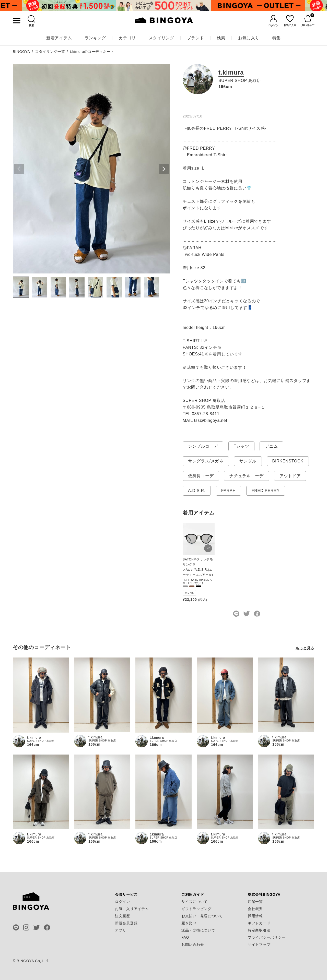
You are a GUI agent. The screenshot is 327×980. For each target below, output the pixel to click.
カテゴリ (127, 38)
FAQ (185, 937)
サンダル (248, 461)
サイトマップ (259, 945)
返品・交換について (198, 930)
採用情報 (255, 916)
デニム (271, 446)
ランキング (95, 38)
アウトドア (290, 476)
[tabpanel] (69, 5)
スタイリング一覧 (50, 52)
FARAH (229, 491)
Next (164, 169)
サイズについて (195, 902)
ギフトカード (259, 923)
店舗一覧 (255, 902)
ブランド (196, 38)
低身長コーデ (201, 476)
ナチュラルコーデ (247, 476)
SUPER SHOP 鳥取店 (240, 81)
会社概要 (255, 909)
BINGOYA (21, 52)
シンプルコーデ (203, 446)
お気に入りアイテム (132, 909)
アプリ (121, 930)
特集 (277, 38)
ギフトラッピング (196, 909)
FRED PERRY (266, 491)
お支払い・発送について (202, 916)
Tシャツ (242, 446)
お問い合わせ (193, 945)
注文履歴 (122, 916)
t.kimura (231, 73)
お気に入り (249, 38)
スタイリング (161, 38)
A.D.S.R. (197, 491)
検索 (221, 38)
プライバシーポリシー (267, 937)
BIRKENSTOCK (288, 461)
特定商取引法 (259, 930)
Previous (19, 169)
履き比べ (189, 923)
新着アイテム (59, 38)
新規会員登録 (126, 923)
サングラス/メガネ (206, 461)
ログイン (122, 902)
